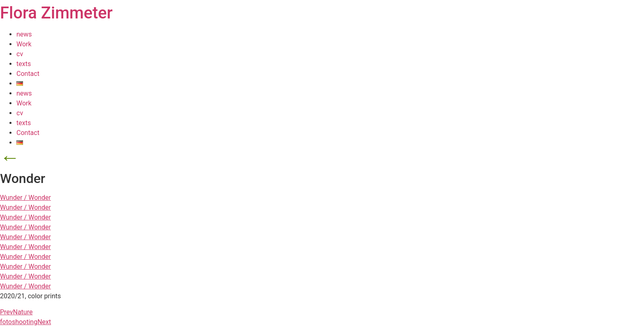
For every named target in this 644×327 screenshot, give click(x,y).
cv (20, 54)
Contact (28, 74)
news (24, 34)
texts (24, 64)
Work (24, 44)
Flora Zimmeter (56, 13)
